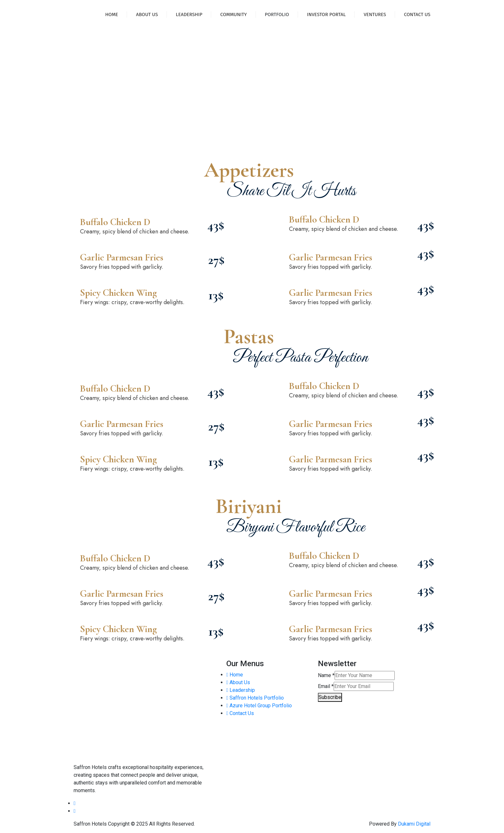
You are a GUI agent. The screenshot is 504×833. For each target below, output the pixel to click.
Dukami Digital (414, 824)
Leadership (189, 14)
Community (233, 14)
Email (326, 686)
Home (112, 14)
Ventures (375, 14)
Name (326, 675)
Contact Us (417, 14)
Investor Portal (326, 14)
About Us (147, 14)
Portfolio (277, 14)
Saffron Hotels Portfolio (255, 698)
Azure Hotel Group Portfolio (259, 706)
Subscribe (330, 697)
